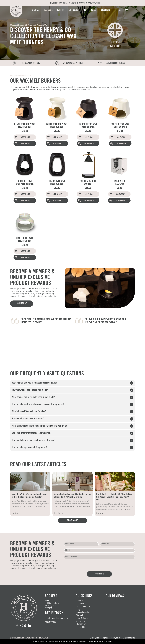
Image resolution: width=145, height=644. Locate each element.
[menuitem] (37, 10)
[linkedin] (30, 626)
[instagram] (21, 626)
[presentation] (80, 565)
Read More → (16, 513)
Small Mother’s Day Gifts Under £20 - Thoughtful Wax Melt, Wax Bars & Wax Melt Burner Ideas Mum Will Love (114, 497)
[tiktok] (25, 626)
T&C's (124, 638)
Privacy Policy (116, 638)
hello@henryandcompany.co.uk (56, 619)
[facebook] (17, 626)
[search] (120, 10)
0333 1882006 (50, 622)
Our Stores (131, 638)
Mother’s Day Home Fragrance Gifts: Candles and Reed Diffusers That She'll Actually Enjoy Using (72, 496)
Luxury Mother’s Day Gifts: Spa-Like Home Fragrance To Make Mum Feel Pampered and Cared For (29, 496)
